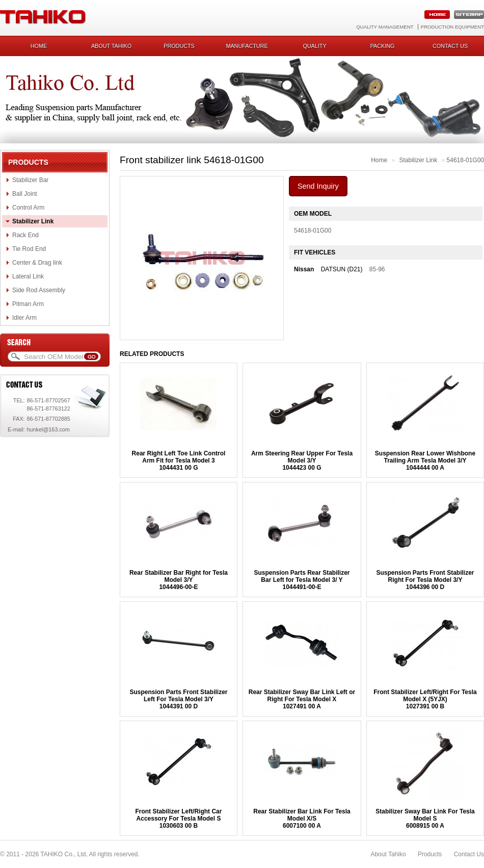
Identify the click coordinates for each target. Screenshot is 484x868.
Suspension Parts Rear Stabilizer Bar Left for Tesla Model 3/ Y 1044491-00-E (302, 580)
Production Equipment (452, 27)
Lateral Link (28, 276)
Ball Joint (25, 194)
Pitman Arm (28, 304)
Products (179, 46)
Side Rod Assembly (39, 290)
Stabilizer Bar (30, 180)
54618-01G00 (465, 160)
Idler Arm (24, 318)
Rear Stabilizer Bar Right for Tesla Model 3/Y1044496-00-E (179, 580)
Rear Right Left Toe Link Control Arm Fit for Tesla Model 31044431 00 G (179, 461)
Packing (383, 46)
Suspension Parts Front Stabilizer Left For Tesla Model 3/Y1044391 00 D (178, 699)
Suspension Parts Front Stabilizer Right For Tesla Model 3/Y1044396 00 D (425, 580)
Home (39, 46)
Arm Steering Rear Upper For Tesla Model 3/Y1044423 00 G (302, 461)
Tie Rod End (29, 249)
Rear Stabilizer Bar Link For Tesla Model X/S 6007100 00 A (302, 819)
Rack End (25, 235)
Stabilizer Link (33, 221)
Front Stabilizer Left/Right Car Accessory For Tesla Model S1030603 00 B (178, 819)
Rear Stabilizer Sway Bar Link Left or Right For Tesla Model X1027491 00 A (302, 699)
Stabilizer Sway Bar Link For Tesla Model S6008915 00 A (425, 819)
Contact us (450, 46)
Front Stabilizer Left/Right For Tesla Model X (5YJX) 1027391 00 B (425, 699)
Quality (314, 46)
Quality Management (385, 27)
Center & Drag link (37, 263)
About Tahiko (111, 46)
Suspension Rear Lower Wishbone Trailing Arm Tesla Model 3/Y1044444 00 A (425, 461)
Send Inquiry (318, 186)
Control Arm (28, 208)
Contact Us (469, 854)
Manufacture (247, 46)
